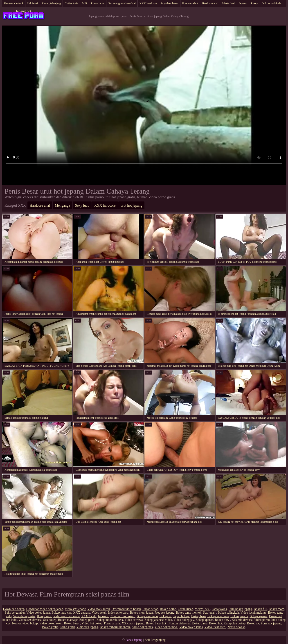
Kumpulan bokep (235, 623)
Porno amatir (112, 623)
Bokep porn (87, 620)
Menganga (63, 205)
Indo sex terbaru (118, 613)
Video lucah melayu (253, 613)
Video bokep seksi (51, 623)
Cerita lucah (185, 609)
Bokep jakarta (239, 616)
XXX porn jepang (133, 623)
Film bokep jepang (240, 609)
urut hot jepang (132, 205)
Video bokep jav (184, 620)
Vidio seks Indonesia (66, 616)
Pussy (254, 3)
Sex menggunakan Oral (122, 3)
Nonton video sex (179, 623)
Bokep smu (44, 616)
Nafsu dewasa (236, 627)
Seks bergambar (15, 613)
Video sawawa (134, 620)
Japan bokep (181, 616)
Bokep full (261, 609)
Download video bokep (126, 609)
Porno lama (98, 3)
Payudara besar (170, 3)
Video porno (262, 620)
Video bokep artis (24, 616)
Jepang (243, 3)
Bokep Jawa (200, 623)
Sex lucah (209, 613)
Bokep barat (72, 623)
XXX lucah (89, 616)
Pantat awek (219, 609)
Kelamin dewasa (242, 620)
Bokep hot (216, 623)
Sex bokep (50, 620)
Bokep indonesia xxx (110, 620)
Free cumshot (190, 3)
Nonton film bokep (123, 616)
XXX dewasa (82, 613)
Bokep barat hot (156, 623)
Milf (84, 3)
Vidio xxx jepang (87, 627)
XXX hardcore (148, 3)
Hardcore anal (210, 3)
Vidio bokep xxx (143, 627)
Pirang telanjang (51, 3)
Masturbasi (229, 3)
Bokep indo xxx (62, 613)
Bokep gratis (50, 627)
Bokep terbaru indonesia (115, 627)
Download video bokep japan (45, 609)
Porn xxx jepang (271, 623)
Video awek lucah (99, 609)
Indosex (103, 616)
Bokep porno (168, 609)
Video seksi (99, 613)
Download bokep (14, 609)
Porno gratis (67, 627)
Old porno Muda (271, 3)
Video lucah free (215, 627)
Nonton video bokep (25, 623)
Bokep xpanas (258, 616)
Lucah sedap (150, 609)
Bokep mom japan (141, 613)
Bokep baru (199, 616)
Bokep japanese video (158, 620)
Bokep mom (276, 609)
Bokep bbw (223, 620)
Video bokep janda (38, 613)
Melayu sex (202, 609)
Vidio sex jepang (75, 609)
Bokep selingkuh (228, 613)
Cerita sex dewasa (30, 620)
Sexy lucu (82, 205)
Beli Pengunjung (155, 640)
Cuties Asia (71, 3)
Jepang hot (24, 11)
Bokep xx (166, 616)
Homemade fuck (14, 3)
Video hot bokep (92, 623)
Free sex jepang (164, 613)
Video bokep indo (166, 627)
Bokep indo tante (218, 616)
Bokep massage (68, 620)
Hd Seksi (33, 3)
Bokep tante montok (189, 613)
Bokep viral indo (147, 616)
